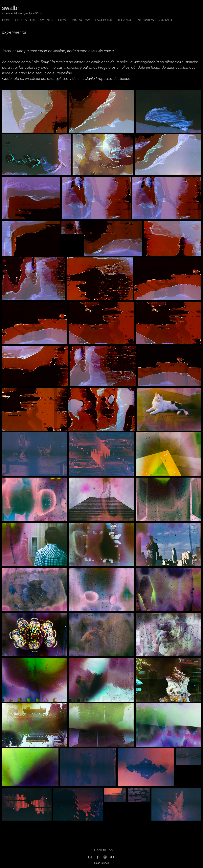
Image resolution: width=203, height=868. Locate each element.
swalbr (11, 8)
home (7, 20)
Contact (165, 20)
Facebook (104, 20)
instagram (81, 20)
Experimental (42, 20)
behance (124, 20)
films (63, 20)
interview (145, 20)
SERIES (21, 20)
